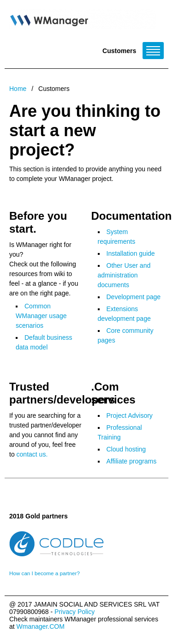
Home (18, 89)
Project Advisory (130, 415)
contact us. (32, 454)
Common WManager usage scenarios (41, 316)
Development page (134, 297)
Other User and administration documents (124, 275)
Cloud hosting (126, 449)
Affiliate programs (132, 461)
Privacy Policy (75, 612)
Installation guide (131, 253)
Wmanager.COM (41, 626)
